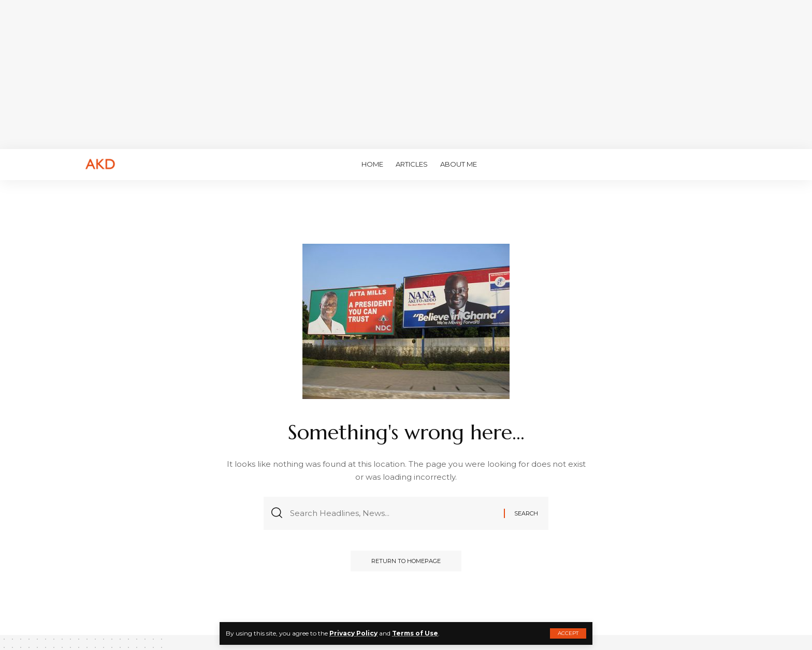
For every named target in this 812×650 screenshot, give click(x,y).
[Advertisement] (406, 72)
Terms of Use (415, 633)
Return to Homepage (406, 561)
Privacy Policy (353, 633)
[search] (719, 165)
